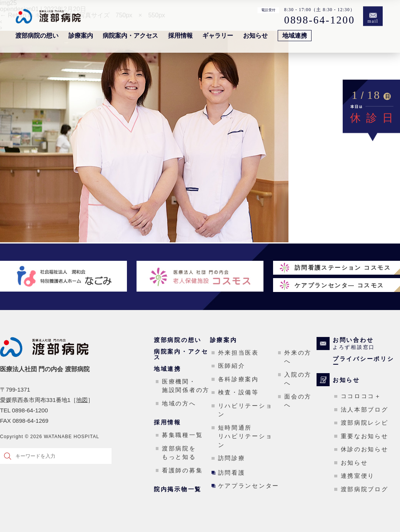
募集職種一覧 (182, 435)
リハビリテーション (245, 410)
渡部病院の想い (37, 36)
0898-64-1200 (320, 20)
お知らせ (255, 36)
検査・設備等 (238, 392)
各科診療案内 (238, 379)
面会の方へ (298, 401)
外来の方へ (298, 357)
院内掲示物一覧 (178, 489)
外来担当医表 (238, 353)
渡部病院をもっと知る (179, 453)
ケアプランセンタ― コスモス (339, 285)
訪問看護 (232, 473)
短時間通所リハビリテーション (245, 436)
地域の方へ (179, 403)
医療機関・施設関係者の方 (186, 386)
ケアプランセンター (249, 486)
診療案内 (81, 36)
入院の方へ (298, 379)
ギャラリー (218, 36)
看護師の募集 (182, 470)
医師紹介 (232, 366)
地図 (82, 400)
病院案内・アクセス (130, 36)
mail (373, 21)
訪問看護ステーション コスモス (343, 268)
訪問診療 (232, 458)
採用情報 (180, 36)
